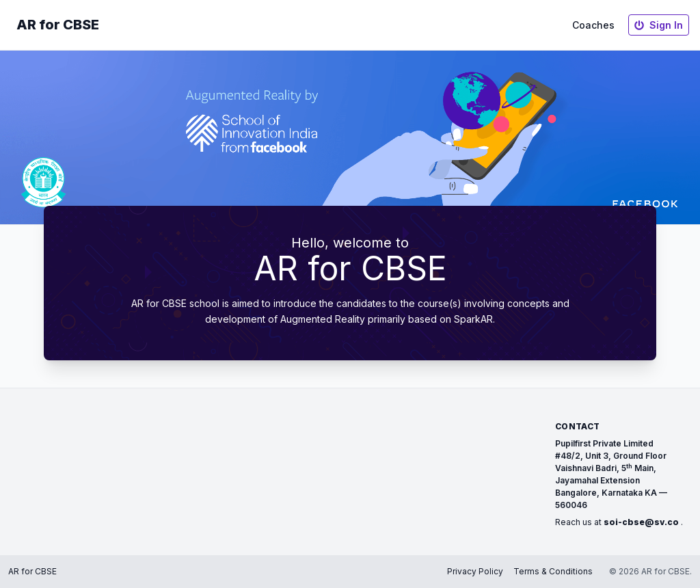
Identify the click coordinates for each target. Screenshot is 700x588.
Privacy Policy (475, 571)
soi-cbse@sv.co (641, 522)
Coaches (593, 25)
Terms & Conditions (553, 571)
